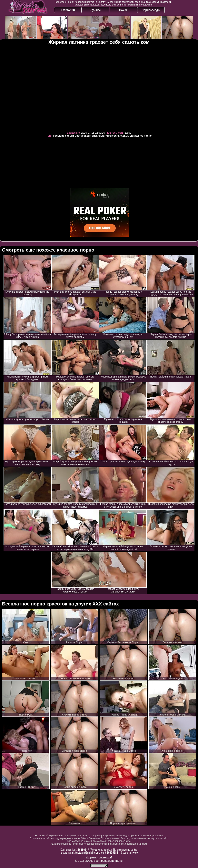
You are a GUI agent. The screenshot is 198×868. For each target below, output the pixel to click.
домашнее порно (141, 136)
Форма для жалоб (99, 857)
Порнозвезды (151, 10)
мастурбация (83, 136)
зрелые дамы (121, 136)
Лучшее (96, 10)
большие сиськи (63, 136)
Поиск (123, 10)
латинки (106, 136)
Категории (68, 10)
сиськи (96, 136)
